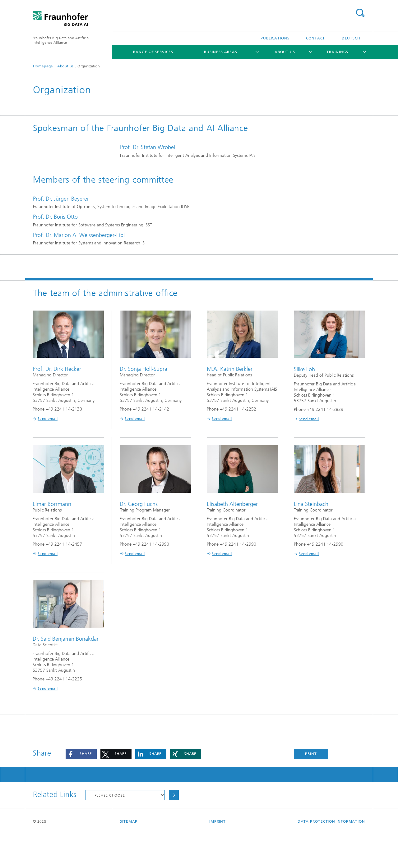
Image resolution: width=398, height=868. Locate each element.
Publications (275, 38)
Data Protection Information (331, 855)
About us (285, 52)
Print (311, 787)
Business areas (221, 52)
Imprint (218, 855)
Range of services (153, 52)
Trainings (337, 52)
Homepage (43, 66)
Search (360, 13)
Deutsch (351, 38)
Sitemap (129, 855)
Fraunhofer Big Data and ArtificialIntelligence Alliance (61, 40)
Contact (315, 38)
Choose (174, 829)
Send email (48, 452)
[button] (81, 787)
